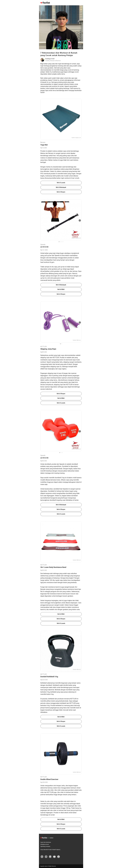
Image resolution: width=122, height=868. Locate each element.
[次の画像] (80, 221)
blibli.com (79, 560)
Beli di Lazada (61, 183)
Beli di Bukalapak (61, 187)
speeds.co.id (78, 238)
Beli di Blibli (61, 289)
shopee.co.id (78, 138)
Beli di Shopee (61, 192)
